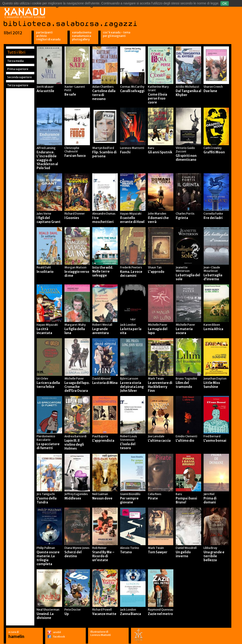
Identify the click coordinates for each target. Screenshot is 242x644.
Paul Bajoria (100, 436)
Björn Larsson (129, 378)
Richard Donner (75, 214)
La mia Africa (213, 329)
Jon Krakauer (45, 87)
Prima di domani (210, 500)
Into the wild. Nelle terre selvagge (103, 272)
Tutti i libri (16, 52)
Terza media (15, 61)
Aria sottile (45, 91)
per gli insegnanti (114, 36)
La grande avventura (100, 331)
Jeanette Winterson (183, 269)
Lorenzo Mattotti (132, 148)
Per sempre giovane (129, 500)
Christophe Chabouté (72, 150)
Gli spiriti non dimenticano (186, 158)
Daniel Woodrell (186, 548)
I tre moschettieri (103, 220)
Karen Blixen (212, 325)
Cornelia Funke (213, 214)
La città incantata (44, 331)
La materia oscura (184, 331)
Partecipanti (44, 32)
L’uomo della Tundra (47, 500)
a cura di (16, 635)
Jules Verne (44, 214)
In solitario (45, 272)
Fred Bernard (212, 436)
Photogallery (81, 39)
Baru (151, 148)
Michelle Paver (158, 325)
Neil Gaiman (100, 494)
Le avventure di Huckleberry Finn (160, 387)
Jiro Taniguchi (46, 494)
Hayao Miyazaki (131, 214)
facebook (59, 637)
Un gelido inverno (183, 554)
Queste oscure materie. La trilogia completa (48, 558)
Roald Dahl (44, 267)
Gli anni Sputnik (160, 152)
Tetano (126, 552)
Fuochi (125, 152)
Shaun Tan (155, 267)
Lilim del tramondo (184, 385)
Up (67, 614)
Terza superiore (18, 85)
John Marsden (157, 214)
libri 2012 (13, 33)
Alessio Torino (130, 548)
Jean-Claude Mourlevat (212, 269)
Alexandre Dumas (104, 214)
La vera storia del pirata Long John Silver (132, 387)
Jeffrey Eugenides (76, 494)
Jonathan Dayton (215, 378)
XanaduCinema (82, 32)
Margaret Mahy (75, 325)
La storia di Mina (105, 383)
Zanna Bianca (131, 614)
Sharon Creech (213, 87)
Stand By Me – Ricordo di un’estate (103, 556)
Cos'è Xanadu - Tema (117, 32)
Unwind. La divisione (45, 616)
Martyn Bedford (103, 148)
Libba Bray (210, 548)
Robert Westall (102, 325)
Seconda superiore (19, 77)
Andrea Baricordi (75, 436)
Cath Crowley (213, 148)
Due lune (210, 91)
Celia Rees (155, 494)
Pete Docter (73, 610)
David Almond (101, 378)
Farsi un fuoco (75, 156)
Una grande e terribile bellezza (214, 556)
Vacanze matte (104, 614)
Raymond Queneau (161, 610)
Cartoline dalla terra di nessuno (104, 95)
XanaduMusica (82, 36)
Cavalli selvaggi (132, 91)
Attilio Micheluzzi (187, 87)
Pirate (153, 498)
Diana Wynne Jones (77, 548)
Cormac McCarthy (132, 87)
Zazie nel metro (160, 614)
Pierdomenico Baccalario (46, 438)
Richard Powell (102, 610)
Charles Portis (185, 214)
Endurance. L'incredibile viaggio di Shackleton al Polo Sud (47, 160)
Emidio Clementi (186, 436)
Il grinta (182, 218)
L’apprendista (103, 441)
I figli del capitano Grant (49, 220)
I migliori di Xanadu (48, 39)
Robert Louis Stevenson (129, 438)
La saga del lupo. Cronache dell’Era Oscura (77, 387)
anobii (57, 632)
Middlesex (73, 498)
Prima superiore (18, 69)
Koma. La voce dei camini (131, 274)
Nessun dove (102, 498)
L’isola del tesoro (128, 446)
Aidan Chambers (103, 87)
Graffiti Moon (214, 152)
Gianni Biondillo (130, 494)
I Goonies (72, 218)
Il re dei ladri (213, 218)
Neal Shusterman (48, 610)
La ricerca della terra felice (48, 385)
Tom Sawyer (158, 552)
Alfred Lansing (46, 148)
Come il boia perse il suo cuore (158, 98)
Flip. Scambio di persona (104, 154)
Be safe (70, 95)
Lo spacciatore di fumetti (48, 446)
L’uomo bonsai (215, 441)
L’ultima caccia (159, 441)
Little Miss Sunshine (212, 385)
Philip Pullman (46, 548)
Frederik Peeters (131, 267)
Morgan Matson (75, 267)
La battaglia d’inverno (213, 277)
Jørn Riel (209, 494)
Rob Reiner (99, 548)
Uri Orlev (42, 378)
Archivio (41, 36)
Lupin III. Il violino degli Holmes (74, 445)
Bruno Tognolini (186, 378)
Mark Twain (156, 378)
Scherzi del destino (73, 554)
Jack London (128, 325)
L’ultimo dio (185, 441)
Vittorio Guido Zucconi (185, 150)
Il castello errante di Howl (132, 220)
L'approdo (156, 272)
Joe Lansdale (156, 436)
